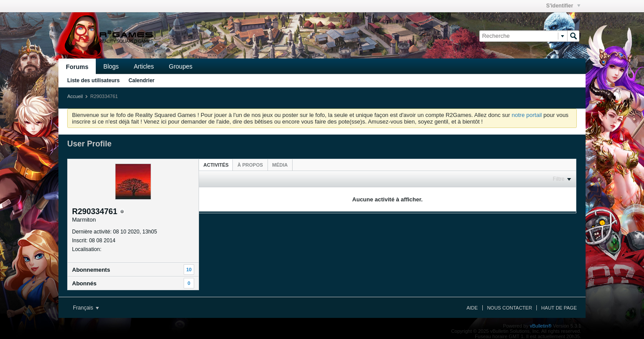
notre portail (527, 115)
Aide (472, 308)
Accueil (75, 96)
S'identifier (563, 6)
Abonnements (91, 270)
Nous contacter (510, 308)
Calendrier (141, 80)
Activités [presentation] (216, 165)
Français (86, 308)
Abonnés (84, 283)
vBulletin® (541, 326)
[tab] (216, 165)
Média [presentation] (280, 165)
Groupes (181, 66)
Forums (77, 67)
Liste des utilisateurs (93, 80)
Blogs (111, 66)
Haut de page (559, 308)
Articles (144, 66)
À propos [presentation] (250, 165)
